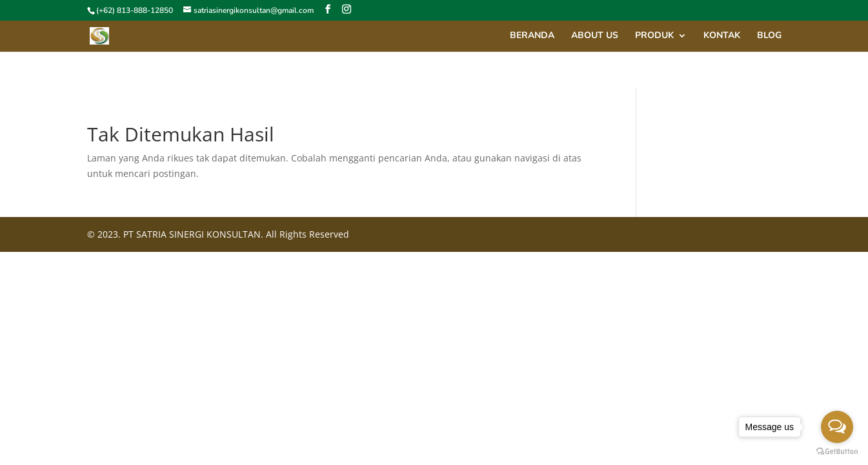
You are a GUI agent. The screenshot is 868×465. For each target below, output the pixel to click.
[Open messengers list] (837, 427)
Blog (769, 36)
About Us (595, 36)
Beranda (532, 36)
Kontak (722, 36)
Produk (654, 36)
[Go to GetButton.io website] (837, 452)
